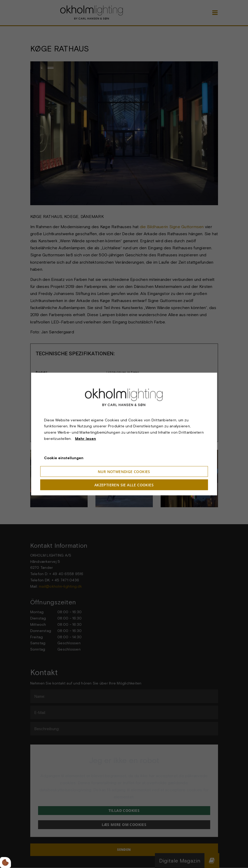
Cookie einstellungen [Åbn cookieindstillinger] (64, 458)
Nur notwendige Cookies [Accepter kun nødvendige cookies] (124, 472)
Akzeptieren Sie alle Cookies (124, 485)
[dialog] (124, 434)
